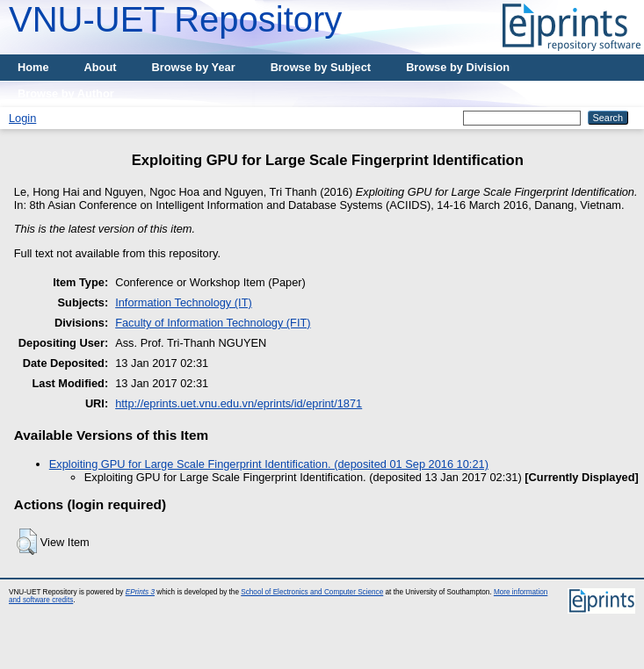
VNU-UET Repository (175, 19)
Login (22, 118)
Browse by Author (66, 94)
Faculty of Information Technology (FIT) (213, 323)
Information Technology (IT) (184, 302)
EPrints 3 (140, 592)
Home (33, 67)
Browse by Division (458, 67)
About (101, 67)
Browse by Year (194, 67)
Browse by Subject (321, 67)
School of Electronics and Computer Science (312, 592)
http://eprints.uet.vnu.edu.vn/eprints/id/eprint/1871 (239, 403)
